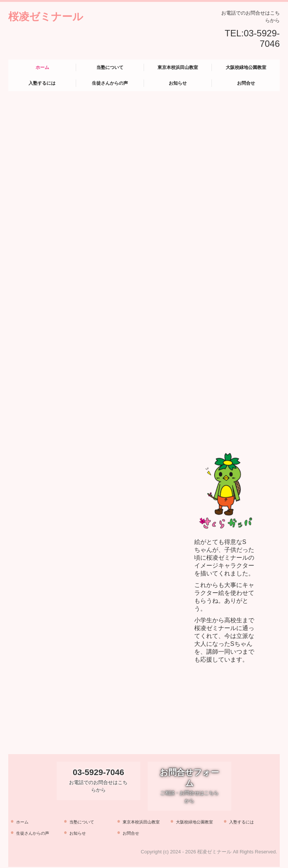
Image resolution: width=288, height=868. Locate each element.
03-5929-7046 (262, 38)
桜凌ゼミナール (46, 17)
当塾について (110, 67)
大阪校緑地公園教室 (246, 67)
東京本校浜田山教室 (178, 67)
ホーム (42, 67)
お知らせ (178, 83)
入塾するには (42, 83)
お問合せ (246, 83)
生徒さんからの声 (110, 83)
